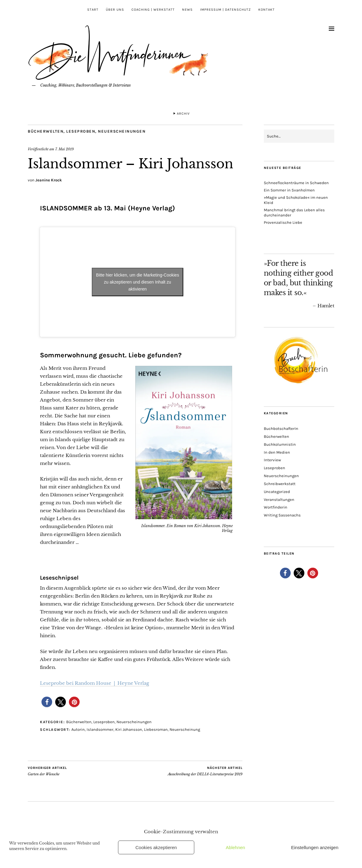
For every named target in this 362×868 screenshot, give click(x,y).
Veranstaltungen (279, 500)
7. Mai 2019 (65, 149)
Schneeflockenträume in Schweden (296, 183)
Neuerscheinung (185, 729)
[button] (47, 702)
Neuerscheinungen (122, 131)
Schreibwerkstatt (280, 484)
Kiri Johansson (129, 729)
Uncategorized (277, 492)
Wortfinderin (276, 507)
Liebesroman (156, 729)
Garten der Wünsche (47, 771)
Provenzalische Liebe (283, 222)
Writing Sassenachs (282, 515)
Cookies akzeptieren (156, 847)
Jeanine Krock (49, 180)
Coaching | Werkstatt (153, 10)
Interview (272, 460)
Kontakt (267, 10)
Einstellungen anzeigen (315, 847)
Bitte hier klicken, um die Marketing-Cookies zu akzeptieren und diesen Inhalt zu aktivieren (138, 282)
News (187, 10)
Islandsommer (100, 729)
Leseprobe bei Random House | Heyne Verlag (95, 683)
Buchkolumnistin (280, 444)
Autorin (78, 729)
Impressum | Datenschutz (226, 10)
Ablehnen (235, 847)
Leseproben (81, 131)
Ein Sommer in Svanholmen (289, 190)
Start (93, 10)
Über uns (115, 10)
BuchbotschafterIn (281, 429)
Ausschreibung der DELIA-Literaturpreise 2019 (205, 771)
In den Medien (277, 452)
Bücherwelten (46, 131)
